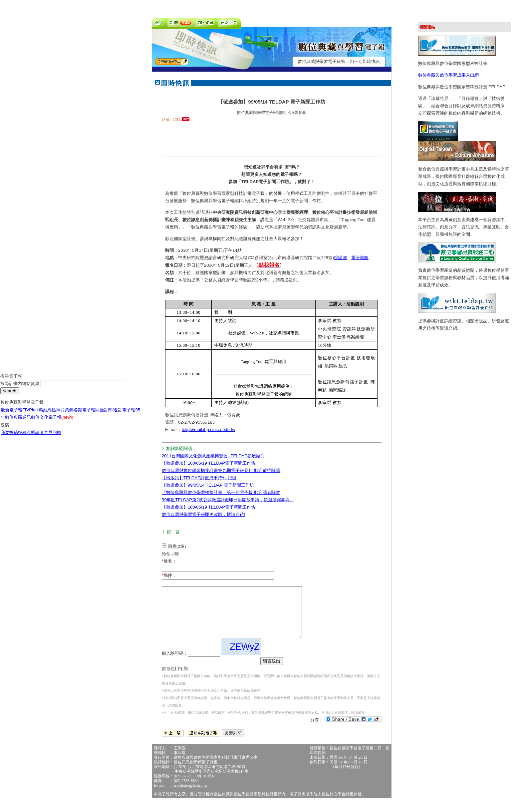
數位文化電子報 (52, 422)
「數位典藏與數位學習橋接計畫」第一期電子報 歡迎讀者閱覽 (221, 492)
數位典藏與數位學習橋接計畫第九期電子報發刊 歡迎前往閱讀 (221, 470)
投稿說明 (27, 437)
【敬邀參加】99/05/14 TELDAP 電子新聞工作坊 (208, 485)
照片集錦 (65, 415)
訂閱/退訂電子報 (120, 415)
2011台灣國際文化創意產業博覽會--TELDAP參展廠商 (213, 456)
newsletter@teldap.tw (190, 795)
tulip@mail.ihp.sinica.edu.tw (209, 429)
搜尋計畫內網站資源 (20, 389)
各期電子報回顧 (89, 415)
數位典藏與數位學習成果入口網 (448, 75)
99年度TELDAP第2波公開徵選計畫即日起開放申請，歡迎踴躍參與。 (228, 500)
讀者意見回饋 (48, 437)
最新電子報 (11, 415)
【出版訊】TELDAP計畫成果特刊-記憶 (199, 478)
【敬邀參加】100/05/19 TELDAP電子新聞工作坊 (209, 463)
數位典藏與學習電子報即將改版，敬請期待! (204, 514)
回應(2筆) (177, 546)
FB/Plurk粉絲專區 (39, 415)
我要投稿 (9, 437)
